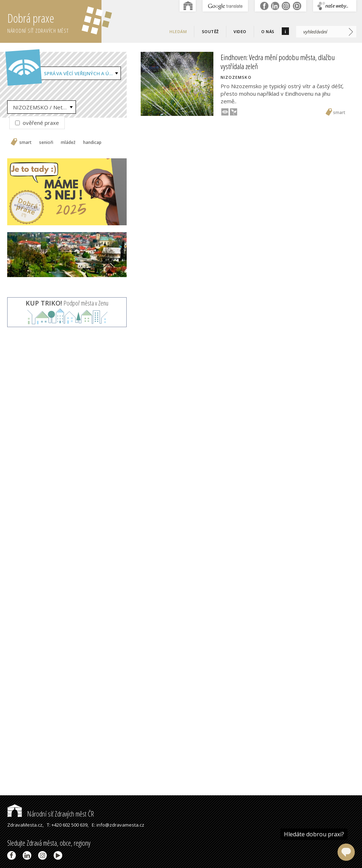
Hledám (178, 31)
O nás (268, 31)
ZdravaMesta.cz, (25, 825)
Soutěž (210, 31)
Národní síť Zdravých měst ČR (51, 814)
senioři (46, 143)
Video (240, 31)
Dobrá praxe (54, 22)
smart (26, 143)
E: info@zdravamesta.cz (118, 825)
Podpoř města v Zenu (67, 303)
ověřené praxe (37, 123)
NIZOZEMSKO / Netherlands (44, 107)
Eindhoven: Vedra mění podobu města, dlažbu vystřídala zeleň (278, 62)
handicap (92, 143)
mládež (68, 143)
